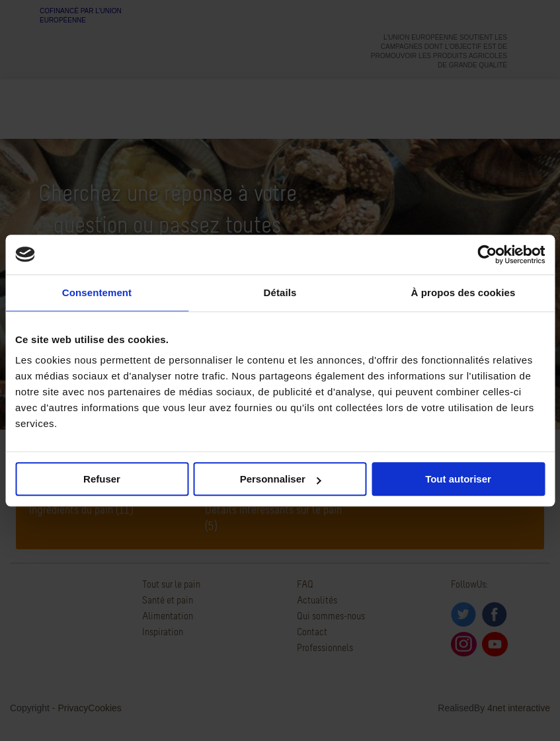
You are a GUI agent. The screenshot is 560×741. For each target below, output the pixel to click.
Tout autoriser (458, 479)
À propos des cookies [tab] (463, 292)
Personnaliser (281, 479)
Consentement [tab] (97, 292)
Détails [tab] (280, 292)
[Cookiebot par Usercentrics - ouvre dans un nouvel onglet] (487, 254)
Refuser (102, 479)
